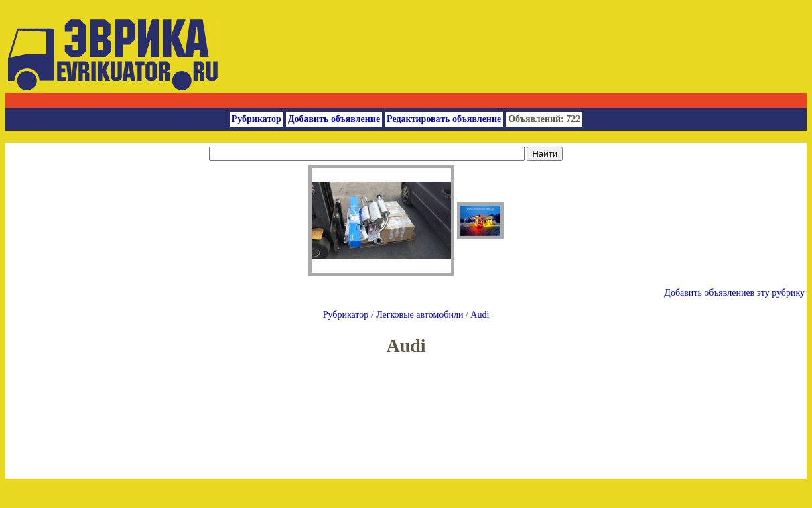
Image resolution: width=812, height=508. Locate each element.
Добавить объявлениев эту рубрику (734, 293)
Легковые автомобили (419, 315)
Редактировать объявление (444, 119)
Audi (480, 315)
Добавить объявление (334, 119)
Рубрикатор (257, 119)
